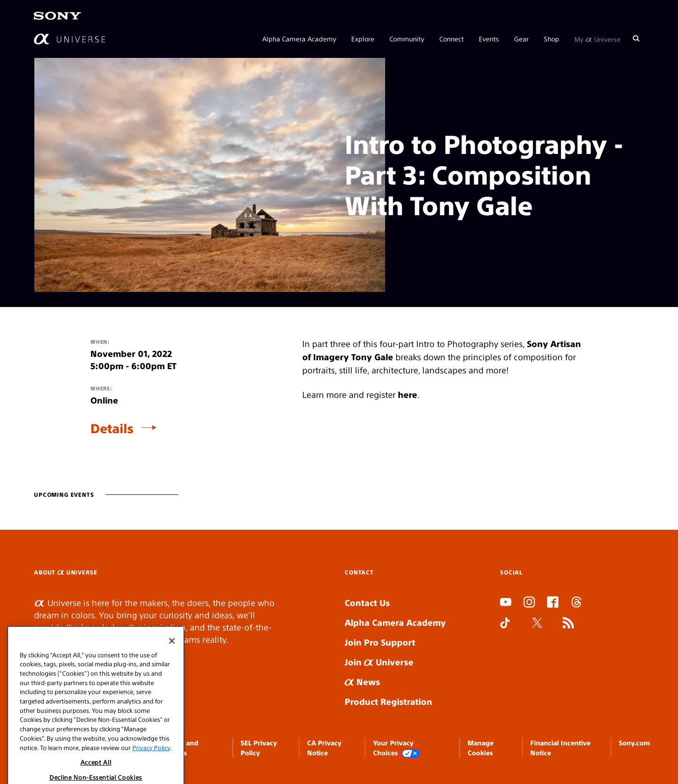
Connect (452, 39)
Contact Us (367, 602)
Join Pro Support (380, 642)
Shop (552, 39)
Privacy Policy (151, 764)
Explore (363, 39)
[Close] (172, 658)
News (362, 682)
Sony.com (634, 743)
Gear (521, 39)
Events (489, 39)
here (408, 394)
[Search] (636, 39)
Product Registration (388, 701)
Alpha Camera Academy (299, 39)
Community (407, 39)
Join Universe (379, 662)
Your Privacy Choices (396, 748)
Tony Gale (372, 357)
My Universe (597, 39)
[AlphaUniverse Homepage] (69, 39)
